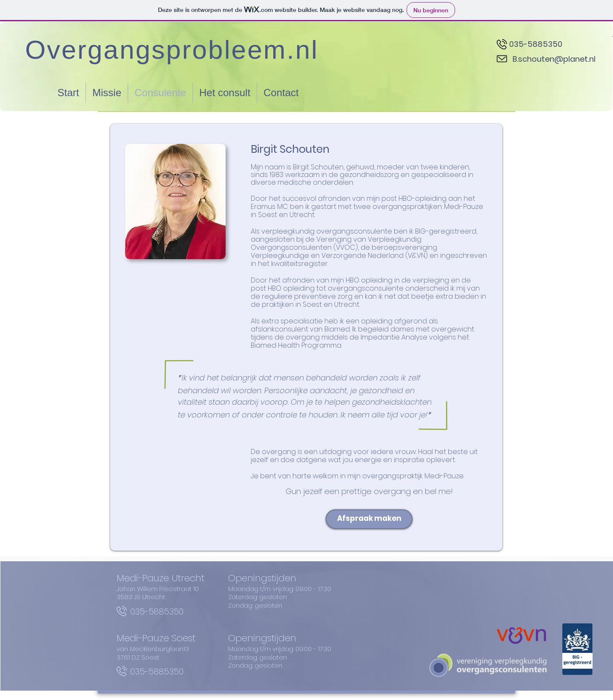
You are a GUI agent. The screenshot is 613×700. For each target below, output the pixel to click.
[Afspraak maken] (369, 519)
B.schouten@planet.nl (554, 59)
